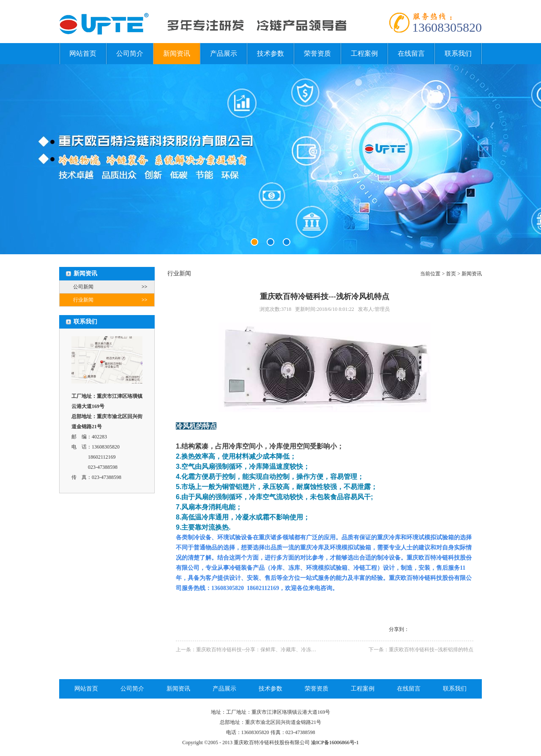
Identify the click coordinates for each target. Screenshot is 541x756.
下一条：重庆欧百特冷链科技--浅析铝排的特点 (421, 650)
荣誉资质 (317, 53)
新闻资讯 (177, 53)
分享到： (399, 629)
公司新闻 (114, 287)
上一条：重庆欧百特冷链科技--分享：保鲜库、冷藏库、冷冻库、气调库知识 (261, 650)
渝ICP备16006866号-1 (335, 742)
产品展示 (224, 53)
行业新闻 (114, 300)
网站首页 (83, 53)
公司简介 (130, 53)
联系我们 (458, 53)
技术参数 (270, 53)
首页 (451, 274)
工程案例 (364, 53)
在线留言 (411, 53)
